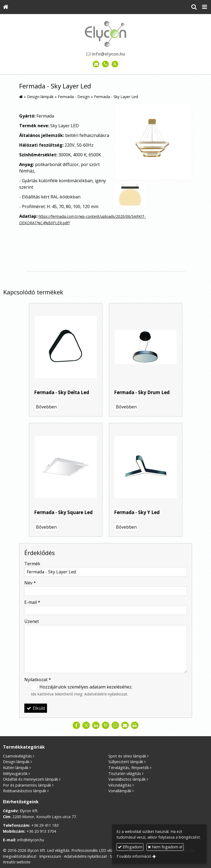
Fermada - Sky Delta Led (62, 392)
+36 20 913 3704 (41, 831)
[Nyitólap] (6, 7)
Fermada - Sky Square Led (63, 512)
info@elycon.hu (106, 54)
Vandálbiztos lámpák (127, 779)
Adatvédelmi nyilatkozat (106, 694)
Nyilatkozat (38, 680)
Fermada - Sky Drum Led (142, 392)
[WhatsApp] (115, 725)
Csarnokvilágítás (17, 756)
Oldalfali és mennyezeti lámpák (31, 779)
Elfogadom (130, 847)
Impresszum (50, 856)
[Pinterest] (106, 725)
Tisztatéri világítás (125, 774)
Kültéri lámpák (16, 768)
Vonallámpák (120, 791)
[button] (205, 7)
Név (30, 583)
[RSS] (115, 64)
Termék (32, 564)
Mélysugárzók (15, 774)
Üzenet (32, 621)
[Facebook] (76, 725)
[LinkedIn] (96, 725)
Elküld (36, 708)
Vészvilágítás (120, 785)
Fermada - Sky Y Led (137, 512)
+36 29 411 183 (45, 825)
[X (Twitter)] (86, 725)
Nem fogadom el (165, 847)
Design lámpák (16, 762)
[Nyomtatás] (135, 725)
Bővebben (46, 407)
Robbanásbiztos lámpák (25, 791)
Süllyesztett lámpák (126, 762)
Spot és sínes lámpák (127, 756)
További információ (134, 856)
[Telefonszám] (105, 64)
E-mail (32, 602)
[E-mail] (96, 64)
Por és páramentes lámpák (27, 785)
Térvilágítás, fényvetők (129, 768)
